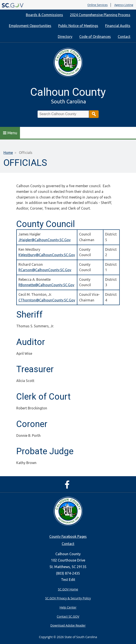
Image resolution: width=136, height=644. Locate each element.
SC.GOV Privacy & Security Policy (68, 598)
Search (94, 114)
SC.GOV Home (68, 589)
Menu (10, 133)
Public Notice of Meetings (78, 26)
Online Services (97, 5)
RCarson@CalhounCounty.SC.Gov (45, 270)
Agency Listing (124, 5)
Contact (124, 37)
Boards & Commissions (44, 15)
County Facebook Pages (68, 536)
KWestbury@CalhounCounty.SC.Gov (47, 255)
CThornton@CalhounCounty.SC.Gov (47, 300)
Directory (65, 37)
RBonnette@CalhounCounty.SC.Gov (46, 285)
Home (8, 153)
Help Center (68, 607)
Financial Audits (118, 26)
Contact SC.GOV (68, 616)
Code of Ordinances (95, 37)
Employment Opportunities (30, 26)
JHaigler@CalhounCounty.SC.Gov (45, 240)
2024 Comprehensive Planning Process (100, 15)
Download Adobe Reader (68, 625)
